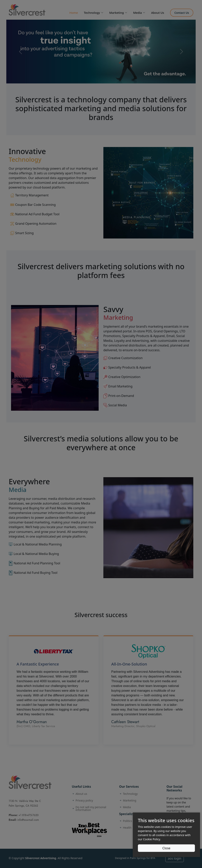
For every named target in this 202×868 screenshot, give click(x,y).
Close (166, 848)
